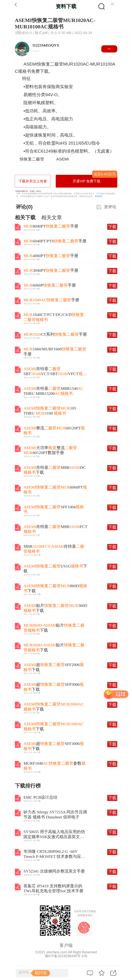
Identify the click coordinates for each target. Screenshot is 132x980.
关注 (109, 49)
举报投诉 (99, 196)
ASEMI (63, 159)
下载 (112, 227)
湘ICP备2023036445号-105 (66, 956)
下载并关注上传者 (33, 181)
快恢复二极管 (32, 159)
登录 (26, 191)
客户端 (66, 945)
